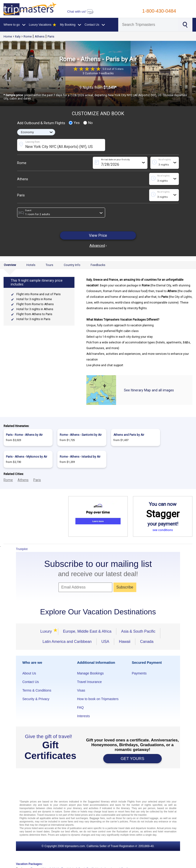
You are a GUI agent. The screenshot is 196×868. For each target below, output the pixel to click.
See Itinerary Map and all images (149, 390)
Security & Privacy (36, 699)
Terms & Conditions (37, 690)
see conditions (163, 530)
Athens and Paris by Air (129, 435)
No (88, 123)
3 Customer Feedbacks (98, 73)
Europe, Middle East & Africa (87, 631)
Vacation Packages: (29, 864)
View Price (98, 235)
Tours (49, 265)
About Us (29, 673)
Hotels (31, 265)
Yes (74, 123)
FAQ (80, 707)
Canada (147, 642)
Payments (139, 673)
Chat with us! (80, 12)
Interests (83, 716)
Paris (51, 36)
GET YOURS (132, 759)
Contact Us (31, 682)
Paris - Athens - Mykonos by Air (27, 457)
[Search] (148, 25)
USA (105, 642)
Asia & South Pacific (138, 631)
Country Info (72, 265)
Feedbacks (98, 265)
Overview (10, 265)
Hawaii (125, 642)
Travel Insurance (89, 682)
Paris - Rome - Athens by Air (24, 435)
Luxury (47, 631)
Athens (40, 36)
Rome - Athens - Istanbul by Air (80, 457)
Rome (28, 36)
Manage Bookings (90, 673)
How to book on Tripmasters (98, 699)
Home (8, 36)
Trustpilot (22, 549)
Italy (18, 36)
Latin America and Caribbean (67, 642)
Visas (81, 690)
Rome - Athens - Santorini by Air (81, 435)
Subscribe (125, 587)
